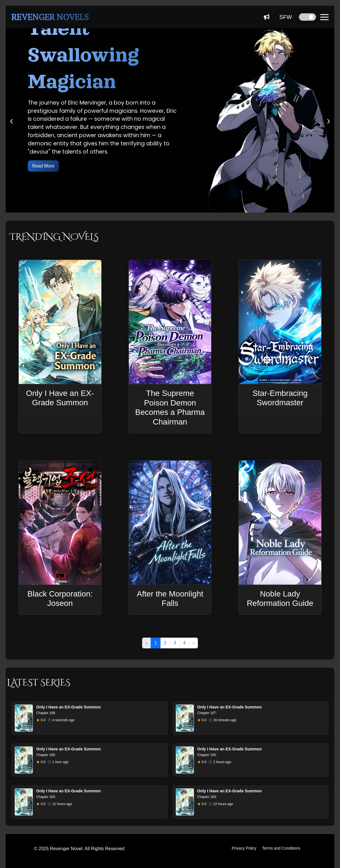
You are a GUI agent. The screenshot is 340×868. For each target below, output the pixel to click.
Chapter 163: (207, 797)
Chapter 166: (46, 755)
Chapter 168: (46, 713)
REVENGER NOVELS (50, 17)
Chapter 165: (207, 755)
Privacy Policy (244, 848)
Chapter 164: (46, 797)
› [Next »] (193, 643)
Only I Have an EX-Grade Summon (69, 707)
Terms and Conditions (281, 848)
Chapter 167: (207, 713)
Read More (43, 166)
